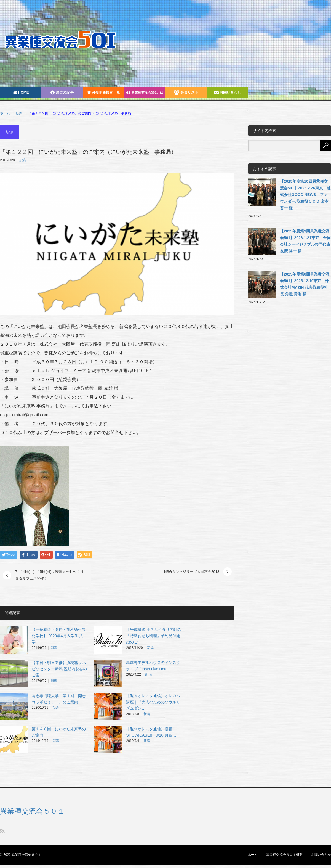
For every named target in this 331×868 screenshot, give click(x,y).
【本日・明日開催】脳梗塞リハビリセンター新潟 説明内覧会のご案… (59, 669)
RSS (2, 831)
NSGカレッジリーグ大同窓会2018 (192, 572)
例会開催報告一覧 (103, 92)
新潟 (19, 113)
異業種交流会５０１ (32, 811)
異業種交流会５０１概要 (284, 855)
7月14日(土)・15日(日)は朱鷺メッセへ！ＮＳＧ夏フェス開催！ (49, 575)
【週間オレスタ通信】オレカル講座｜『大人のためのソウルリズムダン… (153, 702)
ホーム (253, 855)
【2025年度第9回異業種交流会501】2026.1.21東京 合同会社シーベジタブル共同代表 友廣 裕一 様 (305, 241)
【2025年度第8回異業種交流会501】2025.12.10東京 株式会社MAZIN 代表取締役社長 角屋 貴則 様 (305, 284)
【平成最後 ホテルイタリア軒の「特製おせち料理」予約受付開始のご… (154, 636)
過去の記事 (62, 92)
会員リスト (186, 92)
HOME (21, 92)
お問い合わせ (228, 92)
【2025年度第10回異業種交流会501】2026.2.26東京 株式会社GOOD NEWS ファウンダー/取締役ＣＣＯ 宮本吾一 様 (305, 195)
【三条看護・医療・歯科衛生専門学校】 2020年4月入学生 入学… (59, 636)
